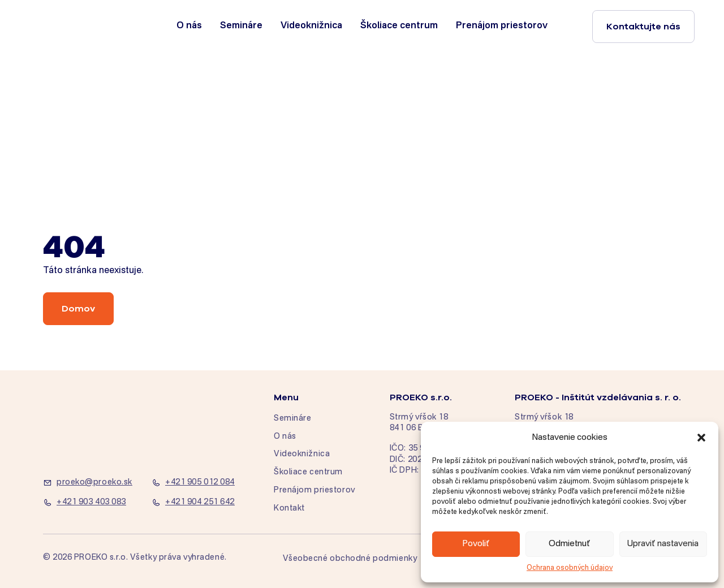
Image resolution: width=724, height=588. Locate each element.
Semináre (241, 26)
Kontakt (289, 508)
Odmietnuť (570, 544)
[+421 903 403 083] (90, 503)
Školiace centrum (399, 26)
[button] (701, 438)
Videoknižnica (311, 26)
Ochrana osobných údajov (570, 568)
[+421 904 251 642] (199, 503)
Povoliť (476, 544)
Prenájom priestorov (502, 26)
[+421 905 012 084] (199, 483)
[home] (80, 26)
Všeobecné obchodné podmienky (350, 559)
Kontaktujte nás (643, 27)
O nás (189, 26)
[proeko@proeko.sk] (90, 483)
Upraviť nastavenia (663, 544)
